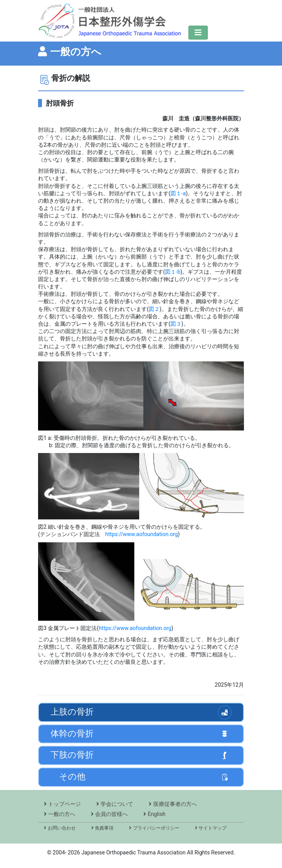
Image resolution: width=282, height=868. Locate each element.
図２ (154, 309)
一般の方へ (60, 814)
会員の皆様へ (109, 814)
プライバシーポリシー (154, 828)
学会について (115, 804)
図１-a (178, 193)
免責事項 (103, 828)
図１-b (173, 272)
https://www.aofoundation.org (142, 534)
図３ (176, 324)
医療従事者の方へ (173, 804)
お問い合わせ (60, 828)
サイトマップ (211, 828)
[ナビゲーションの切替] (198, 33)
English (154, 814)
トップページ (62, 804)
